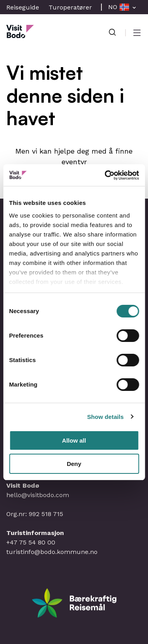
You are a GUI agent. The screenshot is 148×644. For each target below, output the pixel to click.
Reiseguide (23, 7)
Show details (106, 417)
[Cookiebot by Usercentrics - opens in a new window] (105, 175)
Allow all (74, 440)
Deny (74, 464)
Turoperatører (70, 7)
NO (113, 7)
